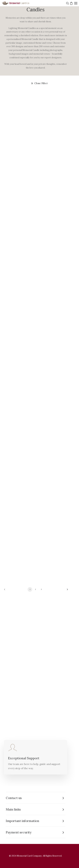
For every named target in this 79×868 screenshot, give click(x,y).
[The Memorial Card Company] (19, 3)
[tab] (36, 798)
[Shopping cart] (71, 3)
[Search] (67, 3)
